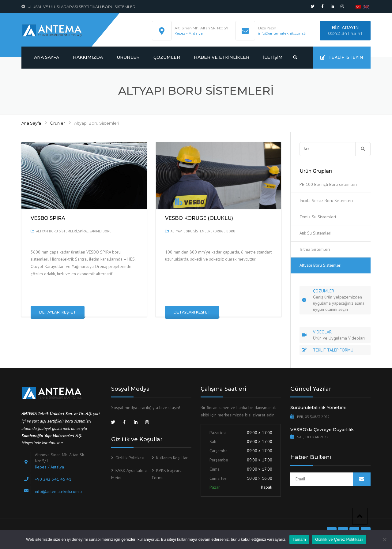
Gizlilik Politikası (130, 458)
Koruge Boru (224, 231)
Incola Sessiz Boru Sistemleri (326, 201)
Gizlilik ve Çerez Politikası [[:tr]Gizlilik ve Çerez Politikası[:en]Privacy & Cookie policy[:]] (339, 539)
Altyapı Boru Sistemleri (57, 231)
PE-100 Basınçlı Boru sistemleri (328, 184)
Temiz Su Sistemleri (318, 217)
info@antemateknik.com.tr (283, 33)
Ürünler (128, 57)
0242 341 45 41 (345, 33)
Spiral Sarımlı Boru (95, 231)
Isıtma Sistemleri (315, 249)
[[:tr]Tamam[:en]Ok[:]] (384, 540)
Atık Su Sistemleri (315, 233)
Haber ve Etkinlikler (222, 57)
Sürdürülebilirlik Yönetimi (318, 408)
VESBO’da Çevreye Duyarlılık (322, 430)
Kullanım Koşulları (172, 458)
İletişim (273, 57)
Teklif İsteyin (342, 57)
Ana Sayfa (47, 57)
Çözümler (167, 57)
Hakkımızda (88, 57)
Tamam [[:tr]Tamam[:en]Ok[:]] (299, 539)
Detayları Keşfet (58, 312)
